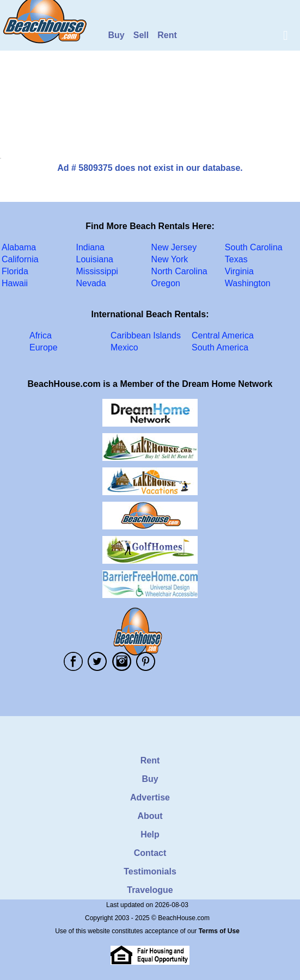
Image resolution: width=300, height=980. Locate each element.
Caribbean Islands (146, 335)
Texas (236, 259)
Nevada (91, 283)
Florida (15, 271)
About (150, 816)
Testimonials (150, 871)
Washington (248, 283)
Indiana (91, 247)
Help (150, 834)
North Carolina (179, 271)
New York (170, 259)
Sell (141, 35)
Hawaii (15, 283)
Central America (223, 335)
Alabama (19, 247)
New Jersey (174, 247)
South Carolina (254, 247)
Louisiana (95, 259)
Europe (44, 347)
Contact (150, 853)
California (20, 259)
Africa (41, 335)
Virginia (239, 271)
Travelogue (150, 890)
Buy (117, 35)
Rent (167, 35)
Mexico (124, 347)
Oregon (166, 283)
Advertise (150, 797)
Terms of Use (219, 931)
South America (220, 347)
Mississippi (97, 271)
